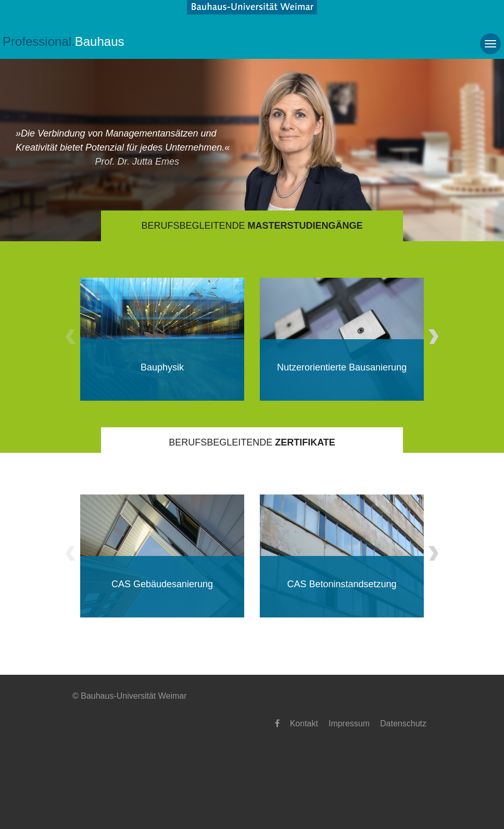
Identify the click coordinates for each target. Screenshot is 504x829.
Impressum (349, 723)
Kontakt (304, 723)
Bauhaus (64, 41)
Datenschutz (403, 723)
